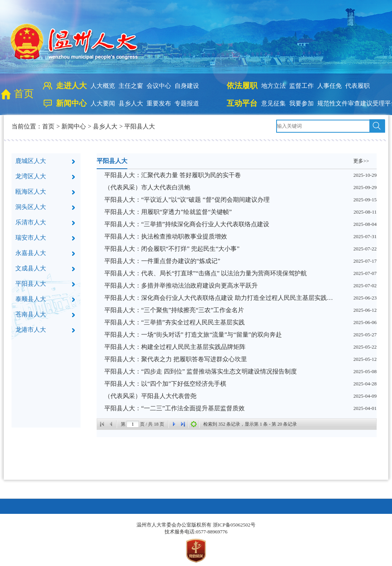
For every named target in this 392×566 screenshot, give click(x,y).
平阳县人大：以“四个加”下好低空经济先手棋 (165, 384)
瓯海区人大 (31, 192)
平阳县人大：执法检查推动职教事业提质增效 (166, 236)
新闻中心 (74, 126)
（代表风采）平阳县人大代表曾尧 (150, 396)
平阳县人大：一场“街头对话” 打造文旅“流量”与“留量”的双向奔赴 (193, 335)
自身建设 (187, 86)
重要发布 (159, 103)
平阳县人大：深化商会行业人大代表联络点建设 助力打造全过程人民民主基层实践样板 (219, 298)
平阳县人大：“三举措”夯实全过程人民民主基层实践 (175, 322)
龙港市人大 (31, 330)
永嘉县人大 (31, 253)
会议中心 (159, 86)
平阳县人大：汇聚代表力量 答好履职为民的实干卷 (173, 175)
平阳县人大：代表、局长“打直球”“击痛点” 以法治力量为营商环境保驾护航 (206, 273)
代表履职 (357, 86)
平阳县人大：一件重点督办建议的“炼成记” (162, 261)
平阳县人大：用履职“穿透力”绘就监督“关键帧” (168, 212)
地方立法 (273, 86)
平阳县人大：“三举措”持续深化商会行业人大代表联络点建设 (187, 224)
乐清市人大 (31, 222)
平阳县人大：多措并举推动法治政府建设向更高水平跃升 (181, 285)
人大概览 (103, 86)
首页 (24, 94)
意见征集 (273, 103)
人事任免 (329, 86)
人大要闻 (103, 103)
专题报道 (187, 103)
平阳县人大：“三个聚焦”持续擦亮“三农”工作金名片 (174, 310)
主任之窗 (131, 86)
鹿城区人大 (31, 161)
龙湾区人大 (31, 176)
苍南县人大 (31, 314)
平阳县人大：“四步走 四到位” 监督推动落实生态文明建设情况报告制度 (201, 371)
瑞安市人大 (31, 238)
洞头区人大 (31, 207)
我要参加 (301, 103)
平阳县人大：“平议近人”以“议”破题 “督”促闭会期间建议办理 (187, 200)
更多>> (361, 161)
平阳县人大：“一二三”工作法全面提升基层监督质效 (175, 408)
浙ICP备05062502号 (234, 525)
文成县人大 (31, 268)
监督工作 (301, 86)
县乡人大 (131, 103)
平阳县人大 (140, 126)
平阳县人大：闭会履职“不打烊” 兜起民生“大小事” (172, 249)
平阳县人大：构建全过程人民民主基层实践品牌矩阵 (175, 347)
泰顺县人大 (31, 299)
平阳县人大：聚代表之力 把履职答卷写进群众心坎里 (176, 359)
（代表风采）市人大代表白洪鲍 (147, 187)
